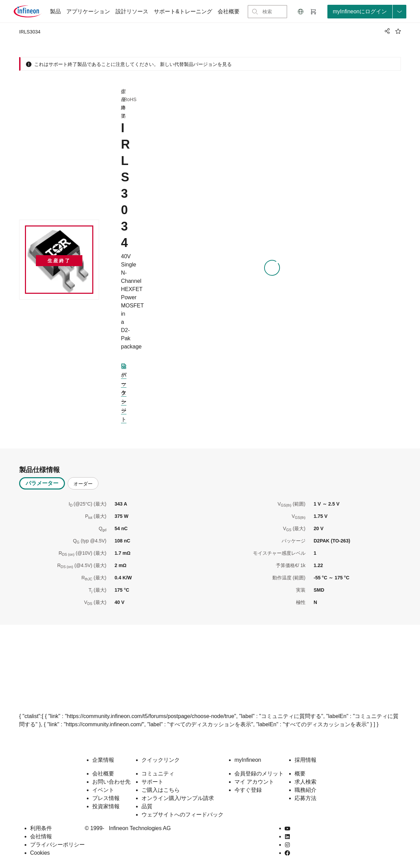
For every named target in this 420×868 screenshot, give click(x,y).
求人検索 (306, 782)
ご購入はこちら (161, 790)
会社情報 (41, 836)
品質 (147, 806)
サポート (152, 782)
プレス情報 (106, 798)
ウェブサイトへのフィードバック (182, 815)
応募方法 (306, 798)
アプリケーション (88, 11)
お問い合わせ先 (111, 782)
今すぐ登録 (248, 790)
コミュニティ (158, 774)
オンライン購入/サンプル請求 (178, 798)
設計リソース (132, 11)
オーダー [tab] (83, 484)
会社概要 (229, 11)
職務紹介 (306, 790)
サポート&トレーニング (183, 11)
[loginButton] (367, 12)
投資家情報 (106, 806)
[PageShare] (386, 31)
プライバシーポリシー (57, 845)
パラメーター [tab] (42, 483)
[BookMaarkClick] (398, 31)
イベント (103, 790)
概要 (300, 774)
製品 (55, 11)
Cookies (40, 853)
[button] (301, 12)
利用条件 (41, 828)
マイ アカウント (254, 782)
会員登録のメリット (259, 774)
